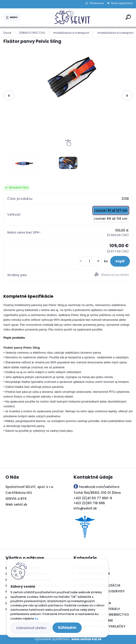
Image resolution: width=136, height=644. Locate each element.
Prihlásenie (97, 3)
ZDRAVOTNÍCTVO (32, 33)
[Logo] (72, 17)
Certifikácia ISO (19, 493)
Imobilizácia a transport (71, 33)
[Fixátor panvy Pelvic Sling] (24, 164)
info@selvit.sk (85, 508)
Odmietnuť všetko (31, 628)
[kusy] (90, 261)
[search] (128, 17)
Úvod (7, 33)
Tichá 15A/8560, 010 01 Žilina (97, 493)
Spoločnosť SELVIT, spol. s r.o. (30, 487)
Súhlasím (67, 628)
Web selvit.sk (16, 504)
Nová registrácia (122, 3)
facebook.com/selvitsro (99, 487)
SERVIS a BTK (16, 499)
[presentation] (9, 95)
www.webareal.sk (86, 639)
